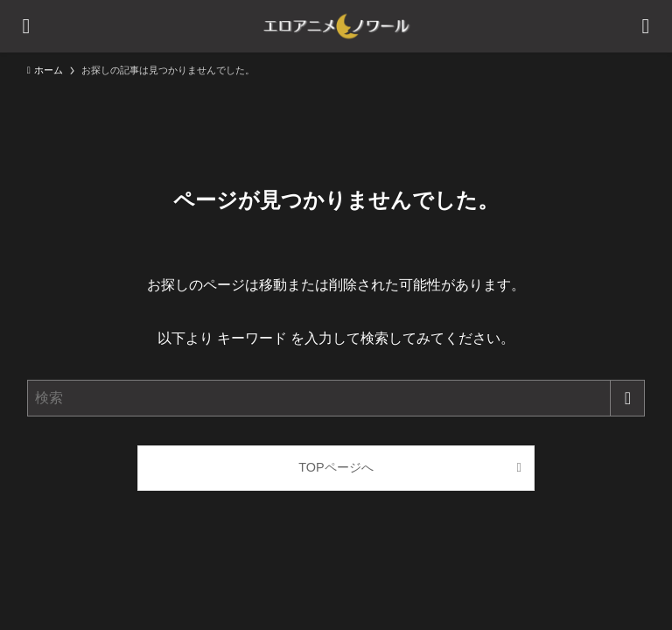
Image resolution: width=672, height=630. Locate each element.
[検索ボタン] (646, 26)
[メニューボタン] (26, 26)
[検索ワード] (336, 398)
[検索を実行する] (627, 398)
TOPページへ (336, 467)
